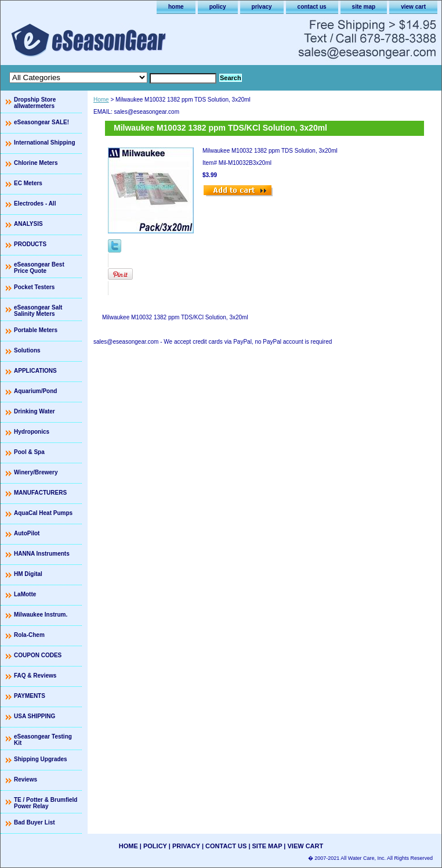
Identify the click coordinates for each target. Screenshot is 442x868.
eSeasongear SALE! (41, 122)
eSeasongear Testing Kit (43, 740)
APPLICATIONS (35, 371)
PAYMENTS (30, 696)
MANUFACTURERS (40, 493)
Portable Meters (36, 330)
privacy (262, 7)
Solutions (27, 350)
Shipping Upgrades (41, 759)
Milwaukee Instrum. (41, 615)
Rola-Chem (29, 635)
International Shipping (45, 143)
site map (364, 7)
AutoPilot (27, 533)
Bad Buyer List (35, 822)
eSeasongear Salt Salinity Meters (38, 311)
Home (101, 100)
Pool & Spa (29, 452)
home (176, 7)
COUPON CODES (38, 655)
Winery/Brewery (36, 472)
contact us (312, 7)
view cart (413, 7)
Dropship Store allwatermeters (35, 103)
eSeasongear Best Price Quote (39, 268)
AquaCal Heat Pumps (43, 513)
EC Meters (28, 183)
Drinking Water (35, 411)
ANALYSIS (28, 224)
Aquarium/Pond (35, 391)
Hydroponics (32, 432)
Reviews (26, 779)
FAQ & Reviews (35, 676)
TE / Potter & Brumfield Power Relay (46, 803)
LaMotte (25, 594)
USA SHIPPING (35, 716)
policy (218, 7)
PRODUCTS (30, 244)
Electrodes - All (35, 204)
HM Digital (28, 574)
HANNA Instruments (42, 554)
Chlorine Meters (36, 163)
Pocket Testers (34, 287)
